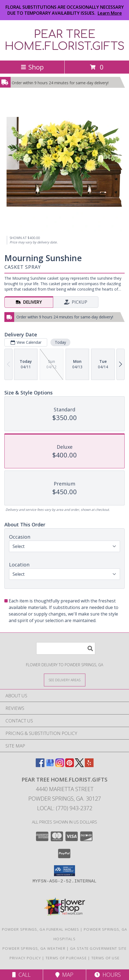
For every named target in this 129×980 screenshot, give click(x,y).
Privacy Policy (25, 958)
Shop (32, 67)
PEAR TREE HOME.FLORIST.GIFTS (65, 40)
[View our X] (79, 765)
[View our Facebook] (40, 765)
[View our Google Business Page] (50, 765)
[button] (64, 871)
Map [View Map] (64, 975)
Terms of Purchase (66, 958)
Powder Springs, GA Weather (34, 948)
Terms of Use (106, 958)
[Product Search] (66, 648)
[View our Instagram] (60, 765)
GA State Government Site (98, 948)
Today (60, 342)
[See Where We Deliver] (65, 680)
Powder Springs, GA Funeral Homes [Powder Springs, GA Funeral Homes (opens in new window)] (41, 929)
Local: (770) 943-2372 (65, 808)
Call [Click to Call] (21, 975)
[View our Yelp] (89, 765)
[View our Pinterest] (70, 765)
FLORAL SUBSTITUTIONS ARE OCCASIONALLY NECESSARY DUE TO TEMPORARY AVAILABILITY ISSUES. (65, 10)
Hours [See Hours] (108, 975)
